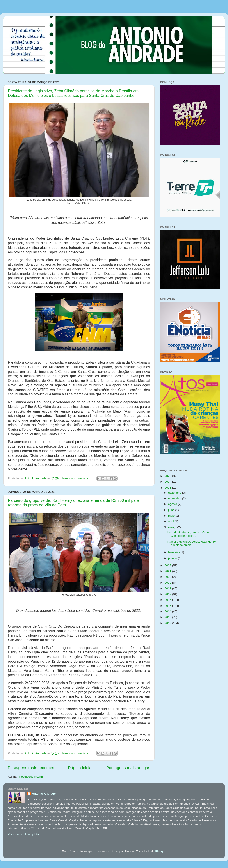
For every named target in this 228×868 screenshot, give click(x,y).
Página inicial (80, 768)
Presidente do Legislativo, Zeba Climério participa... (188, 534)
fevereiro (174, 552)
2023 (168, 488)
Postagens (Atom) (31, 777)
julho (172, 510)
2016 (168, 600)
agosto (173, 504)
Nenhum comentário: (77, 478)
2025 (168, 476)
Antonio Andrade (44, 794)
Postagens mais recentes (31, 768)
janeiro (173, 558)
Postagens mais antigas (128, 768)
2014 (168, 611)
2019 (168, 583)
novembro (175, 498)
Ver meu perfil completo (23, 834)
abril (171, 521)
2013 (168, 617)
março (173, 527)
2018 (168, 588)
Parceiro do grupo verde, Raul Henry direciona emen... (192, 543)
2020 (168, 577)
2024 (168, 482)
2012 (168, 623)
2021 (168, 571)
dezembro (175, 493)
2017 (168, 594)
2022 (168, 565)
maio (172, 516)
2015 (168, 606)
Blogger (160, 851)
